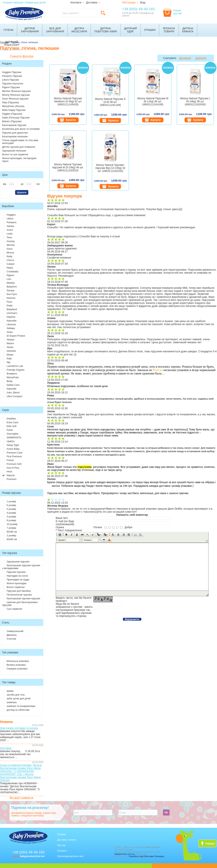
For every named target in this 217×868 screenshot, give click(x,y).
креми (8, 691)
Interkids (9, 351)
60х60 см (9, 539)
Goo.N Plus (11, 468)
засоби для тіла (13, 695)
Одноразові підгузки (16, 562)
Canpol (8, 264)
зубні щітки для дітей (16, 698)
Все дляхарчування (55, 30)
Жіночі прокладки (14, 583)
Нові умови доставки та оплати (19, 728)
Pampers (9, 222)
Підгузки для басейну (16, 591)
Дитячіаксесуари (79, 30)
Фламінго (10, 374)
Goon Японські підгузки (15, 99)
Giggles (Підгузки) (12, 114)
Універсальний (13, 631)
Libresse (9, 324)
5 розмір (9, 509)
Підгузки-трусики (14, 572)
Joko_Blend (11, 392)
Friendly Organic (13, 370)
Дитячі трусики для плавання (19, 147)
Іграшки (150, 30)
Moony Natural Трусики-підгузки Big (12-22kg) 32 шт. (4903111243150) (110, 168)
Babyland (9, 309)
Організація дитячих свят (70, 856)
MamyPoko (10, 377)
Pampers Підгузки (12, 76)
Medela (8, 283)
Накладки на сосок (15, 576)
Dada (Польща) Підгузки (16, 118)
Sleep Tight (10, 445)
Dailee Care (11, 385)
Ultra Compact (12, 396)
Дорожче (201, 58)
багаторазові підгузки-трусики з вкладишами (21, 567)
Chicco (8, 260)
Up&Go (8, 441)
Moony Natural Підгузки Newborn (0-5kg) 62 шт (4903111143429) (68, 101)
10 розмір (10, 524)
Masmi (8, 343)
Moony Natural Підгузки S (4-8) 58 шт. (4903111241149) (110, 102)
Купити (68, 120)
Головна (62, 834)
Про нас (61, 845)
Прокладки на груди (16, 580)
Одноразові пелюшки (14, 151)
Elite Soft (9, 426)
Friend (8, 460)
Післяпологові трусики (17, 595)
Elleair (8, 355)
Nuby (7, 256)
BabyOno (9, 287)
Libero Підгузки (11, 80)
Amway (8, 241)
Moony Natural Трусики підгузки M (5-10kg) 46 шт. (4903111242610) (68, 167)
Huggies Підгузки (12, 72)
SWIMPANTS (12, 437)
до (22, 184)
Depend (9, 317)
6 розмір (9, 505)
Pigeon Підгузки (11, 87)
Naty (7, 358)
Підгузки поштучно (13, 83)
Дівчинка (9, 635)
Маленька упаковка (15, 661)
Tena (7, 237)
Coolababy (10, 271)
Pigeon (8, 275)
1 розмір (9, 501)
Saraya (8, 290)
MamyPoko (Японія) (13, 106)
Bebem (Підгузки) (12, 121)
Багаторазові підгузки (14, 125)
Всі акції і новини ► (22, 798)
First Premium (12, 456)
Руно (7, 302)
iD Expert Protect (14, 336)
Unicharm (10, 313)
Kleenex (9, 298)
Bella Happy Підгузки (14, 110)
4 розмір (9, 513)
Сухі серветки (12, 609)
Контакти (76, 2)
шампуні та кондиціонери (19, 706)
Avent (7, 230)
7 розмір (9, 528)
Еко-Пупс (10, 294)
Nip (6, 362)
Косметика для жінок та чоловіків (21, 129)
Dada (7, 306)
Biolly (7, 381)
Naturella (9, 321)
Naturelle (9, 389)
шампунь (9, 702)
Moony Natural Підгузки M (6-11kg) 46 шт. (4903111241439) (153, 101)
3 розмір (9, 517)
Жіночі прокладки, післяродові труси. (19, 160)
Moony (8, 253)
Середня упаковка (15, 669)
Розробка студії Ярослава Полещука (147, 856)
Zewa (7, 332)
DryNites (9, 419)
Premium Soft (12, 464)
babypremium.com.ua (125, 854)
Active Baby (11, 449)
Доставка (92, 2)
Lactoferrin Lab (13, 366)
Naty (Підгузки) (10, 102)
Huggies (9, 215)
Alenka (8, 226)
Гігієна (8, 30)
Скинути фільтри (22, 56)
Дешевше (185, 58)
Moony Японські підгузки (16, 95)
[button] (60, 535)
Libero (8, 219)
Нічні (7, 472)
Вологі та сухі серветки (15, 154)
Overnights (10, 434)
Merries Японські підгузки (16, 91)
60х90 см (9, 532)
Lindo (7, 234)
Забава (8, 328)
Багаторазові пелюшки (15, 136)
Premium (9, 479)
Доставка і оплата (67, 840)
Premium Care (12, 453)
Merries (8, 245)
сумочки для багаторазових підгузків (20, 604)
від (5, 184)
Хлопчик (9, 639)
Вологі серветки (13, 587)
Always (8, 340)
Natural (8, 475)
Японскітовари (169, 30)
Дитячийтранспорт (12, 43)
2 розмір (9, 535)
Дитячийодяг (130, 30)
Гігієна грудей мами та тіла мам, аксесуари (20, 142)
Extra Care (10, 422)
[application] (132, 564)
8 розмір (9, 520)
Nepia (8, 268)
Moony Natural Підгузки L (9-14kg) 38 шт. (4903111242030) (195, 101)
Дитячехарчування (30, 30)
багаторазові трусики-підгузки (21, 598)
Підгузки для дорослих (15, 133)
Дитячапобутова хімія (106, 30)
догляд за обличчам (16, 710)
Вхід (143, 2)
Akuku (8, 347)
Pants (7, 430)
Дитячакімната (188, 30)
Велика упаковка (14, 665)
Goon (7, 249)
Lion (7, 279)
